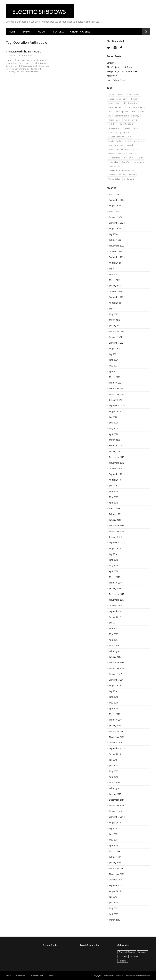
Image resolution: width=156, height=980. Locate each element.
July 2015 (113, 760)
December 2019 (117, 457)
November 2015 (117, 737)
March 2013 (115, 920)
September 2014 (117, 817)
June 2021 (114, 360)
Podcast (42, 32)
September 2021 (117, 343)
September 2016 (117, 680)
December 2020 (117, 388)
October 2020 (116, 400)
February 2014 (116, 857)
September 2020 (117, 406)
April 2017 (114, 640)
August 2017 (115, 617)
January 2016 (115, 725)
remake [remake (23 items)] (132, 154)
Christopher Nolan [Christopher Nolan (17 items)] (135, 107)
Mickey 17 (112, 76)
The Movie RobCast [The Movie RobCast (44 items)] (117, 175)
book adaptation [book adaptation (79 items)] (116, 107)
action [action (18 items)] (111, 95)
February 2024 (116, 240)
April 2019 (114, 503)
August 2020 (115, 411)
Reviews (26, 32)
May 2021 (114, 366)
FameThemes (144, 976)
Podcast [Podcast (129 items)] (134, 956)
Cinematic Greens (80, 32)
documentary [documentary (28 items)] (114, 120)
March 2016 (115, 714)
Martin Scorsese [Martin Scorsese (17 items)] (116, 145)
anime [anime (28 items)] (120, 95)
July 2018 (113, 554)
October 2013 (116, 880)
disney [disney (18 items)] (136, 116)
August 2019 (115, 480)
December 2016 (117, 663)
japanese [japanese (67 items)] (125, 133)
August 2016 (115, 686)
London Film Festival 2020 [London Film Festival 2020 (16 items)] (120, 141)
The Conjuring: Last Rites (119, 67)
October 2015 (116, 743)
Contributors (11, 55)
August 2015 (115, 754)
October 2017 (116, 606)
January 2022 (115, 326)
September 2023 (117, 257)
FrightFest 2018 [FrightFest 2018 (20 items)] (127, 124)
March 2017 (115, 646)
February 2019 (116, 514)
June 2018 (114, 560)
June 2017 (114, 628)
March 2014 (115, 851)
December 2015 (117, 731)
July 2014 (113, 828)
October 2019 (116, 468)
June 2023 (114, 274)
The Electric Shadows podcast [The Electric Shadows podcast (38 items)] (122, 170)
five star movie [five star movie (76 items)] (131, 120)
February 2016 (116, 720)
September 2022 (117, 297)
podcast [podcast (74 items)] (121, 154)
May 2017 (114, 634)
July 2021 (113, 354)
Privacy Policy (36, 976)
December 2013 (117, 868)
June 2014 (114, 834)
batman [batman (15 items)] (135, 99)
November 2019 (117, 463)
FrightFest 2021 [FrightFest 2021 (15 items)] (115, 128)
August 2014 (115, 823)
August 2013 (115, 891)
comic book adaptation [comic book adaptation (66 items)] (118, 112)
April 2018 (114, 571)
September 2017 (117, 611)
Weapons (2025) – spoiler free (122, 71)
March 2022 (115, 320)
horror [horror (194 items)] (136, 128)
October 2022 (116, 291)
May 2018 (114, 566)
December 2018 (117, 526)
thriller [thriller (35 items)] (132, 175)
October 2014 (116, 811)
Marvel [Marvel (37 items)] (130, 145)
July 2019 (113, 486)
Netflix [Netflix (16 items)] (111, 154)
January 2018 (115, 588)
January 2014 (115, 863)
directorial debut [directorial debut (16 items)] (122, 116)
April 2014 (114, 845)
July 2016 (113, 691)
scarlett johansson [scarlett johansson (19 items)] (117, 158)
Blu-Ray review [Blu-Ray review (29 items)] (131, 103)
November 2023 (117, 246)
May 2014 (114, 840)
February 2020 (116, 446)
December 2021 (117, 331)
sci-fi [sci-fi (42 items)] (131, 158)
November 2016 (117, 668)
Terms (51, 976)
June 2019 (114, 491)
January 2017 (115, 657)
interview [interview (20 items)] (113, 133)
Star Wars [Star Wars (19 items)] (126, 162)
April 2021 (114, 371)
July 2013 (113, 897)
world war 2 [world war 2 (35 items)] (129, 179)
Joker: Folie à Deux (116, 80)
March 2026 (115, 194)
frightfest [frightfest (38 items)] (113, 124)
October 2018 (116, 537)
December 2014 (117, 800)
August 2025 (115, 206)
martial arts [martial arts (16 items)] (139, 141)
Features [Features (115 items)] (142, 952)
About (9, 976)
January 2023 (115, 286)
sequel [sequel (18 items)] (140, 158)
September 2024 (117, 223)
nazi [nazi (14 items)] (138, 149)
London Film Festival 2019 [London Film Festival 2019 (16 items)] (120, 137)
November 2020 (117, 394)
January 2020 (115, 451)
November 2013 (117, 874)
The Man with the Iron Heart (23, 52)
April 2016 (114, 708)
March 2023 (115, 280)
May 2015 (114, 771)
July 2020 (113, 417)
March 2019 (115, 508)
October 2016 (116, 674)
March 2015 (115, 783)
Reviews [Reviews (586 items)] (123, 961)
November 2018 (117, 531)
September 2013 (117, 886)
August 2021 (115, 349)
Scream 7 (112, 63)
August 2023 (115, 263)
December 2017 (117, 594)
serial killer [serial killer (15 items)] (113, 162)
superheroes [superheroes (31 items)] (114, 166)
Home (12, 32)
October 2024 (116, 217)
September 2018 (117, 543)
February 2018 (116, 583)
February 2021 (116, 383)
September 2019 (117, 474)
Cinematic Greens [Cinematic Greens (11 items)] (127, 952)
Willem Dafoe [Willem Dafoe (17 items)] (114, 179)
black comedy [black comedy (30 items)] (114, 103)
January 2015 (115, 794)
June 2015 (114, 766)
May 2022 (114, 314)
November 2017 (117, 600)
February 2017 (116, 651)
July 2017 (113, 623)
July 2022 (113, 309)
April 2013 (114, 914)
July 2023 (113, 269)
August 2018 (115, 549)
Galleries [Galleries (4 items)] (123, 956)
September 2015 (117, 748)
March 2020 (115, 440)
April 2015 (114, 777)
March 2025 (115, 212)
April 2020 (114, 434)
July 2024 (113, 234)
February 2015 (116, 788)
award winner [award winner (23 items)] (133, 95)
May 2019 (114, 497)
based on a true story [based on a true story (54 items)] (118, 99)
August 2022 (115, 303)
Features (59, 32)
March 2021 (115, 377)
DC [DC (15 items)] (110, 116)
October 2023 (116, 251)
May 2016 (114, 703)
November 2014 (117, 806)
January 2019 (115, 520)
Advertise (21, 976)
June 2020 (114, 423)
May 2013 (114, 908)
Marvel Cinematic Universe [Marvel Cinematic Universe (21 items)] (120, 149)
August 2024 (115, 229)
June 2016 (114, 697)
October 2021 (116, 337)
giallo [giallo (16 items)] (128, 128)
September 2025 (117, 200)
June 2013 (114, 903)
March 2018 (115, 577)
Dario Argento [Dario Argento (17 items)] (138, 112)
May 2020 (114, 429)
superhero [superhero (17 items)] (139, 162)
